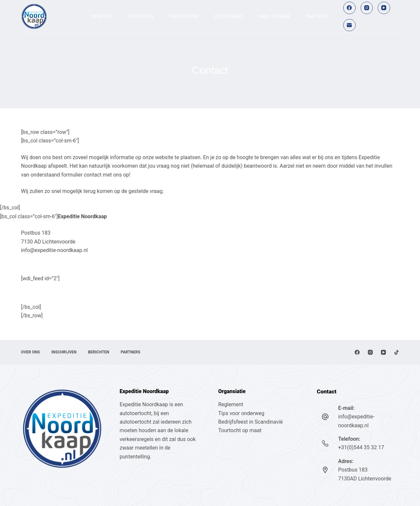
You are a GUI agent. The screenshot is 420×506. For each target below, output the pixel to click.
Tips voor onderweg (241, 413)
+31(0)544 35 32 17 (361, 447)
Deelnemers (228, 16)
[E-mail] (349, 25)
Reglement (231, 404)
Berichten (141, 16)
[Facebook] (349, 8)
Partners (317, 16)
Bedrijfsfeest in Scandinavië (251, 422)
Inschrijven (184, 16)
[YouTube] (384, 8)
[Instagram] (367, 8)
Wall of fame (274, 16)
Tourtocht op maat (241, 430)
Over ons (102, 16)
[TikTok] (397, 352)
